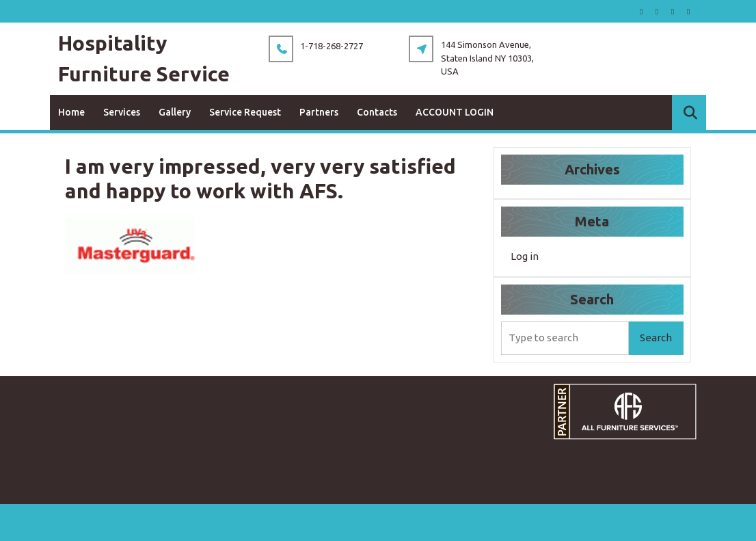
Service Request (245, 112)
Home (71, 112)
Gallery (175, 112)
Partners (319, 112)
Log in (525, 256)
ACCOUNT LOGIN (455, 112)
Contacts (377, 112)
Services (122, 112)
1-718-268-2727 (332, 46)
